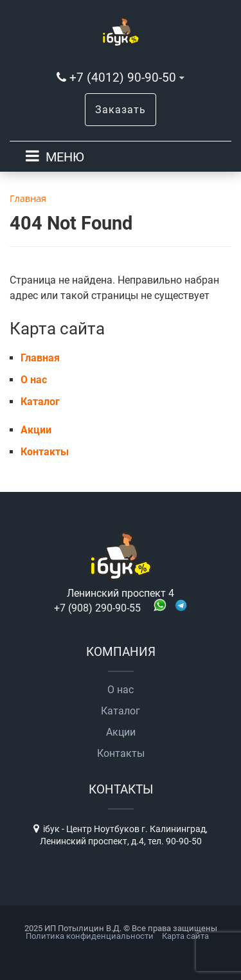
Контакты (45, 452)
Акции (36, 430)
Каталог (40, 402)
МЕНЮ (65, 157)
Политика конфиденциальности (90, 936)
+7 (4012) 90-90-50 (123, 77)
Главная (40, 358)
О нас (34, 380)
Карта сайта (185, 936)
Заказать (121, 110)
